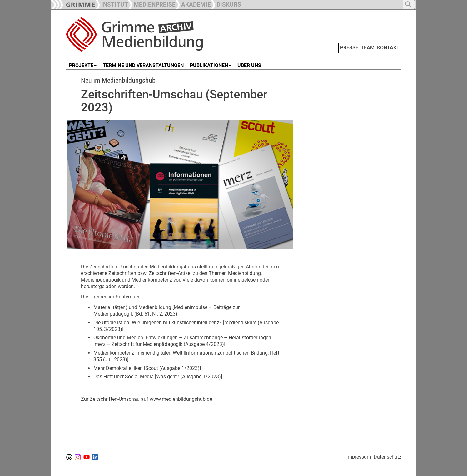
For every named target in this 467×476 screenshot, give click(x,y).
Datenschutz (388, 457)
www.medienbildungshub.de (181, 399)
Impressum (359, 457)
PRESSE (349, 48)
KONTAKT (388, 48)
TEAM (368, 48)
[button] (152, 4)
